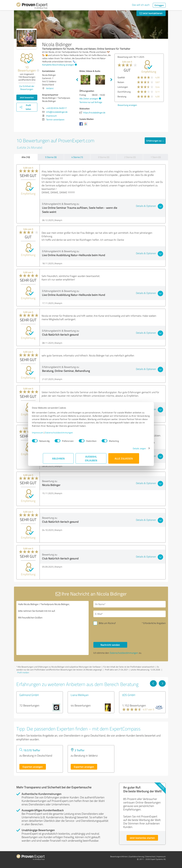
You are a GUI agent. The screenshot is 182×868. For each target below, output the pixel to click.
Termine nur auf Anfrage (91, 102)
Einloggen (159, 5)
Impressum (49, 434)
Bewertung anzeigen (127, 105)
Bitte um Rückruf (107, 623)
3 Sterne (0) (104, 157)
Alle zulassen (124, 460)
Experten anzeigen (33, 767)
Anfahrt (50, 88)
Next (111, 80)
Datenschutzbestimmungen (70, 434)
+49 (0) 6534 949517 (56, 108)
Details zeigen (128, 450)
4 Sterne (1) (77, 157)
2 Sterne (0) (130, 157)
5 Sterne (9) (51, 157)
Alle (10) (26, 157)
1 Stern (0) (156, 157)
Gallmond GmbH (29, 695)
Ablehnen (58, 460)
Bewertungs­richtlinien (119, 856)
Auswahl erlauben (91, 460)
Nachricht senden (110, 645)
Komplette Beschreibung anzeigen (59, 65)
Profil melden (23, 672)
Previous (77, 80)
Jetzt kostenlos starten (142, 838)
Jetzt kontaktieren (151, 13)
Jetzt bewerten (27, 97)
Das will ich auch (141, 5)
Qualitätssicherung (136, 856)
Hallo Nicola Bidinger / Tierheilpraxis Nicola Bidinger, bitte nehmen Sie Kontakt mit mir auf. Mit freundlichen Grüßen (52, 628)
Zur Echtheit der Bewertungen (27, 88)
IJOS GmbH (129, 695)
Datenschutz (150, 856)
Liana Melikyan (80, 695)
